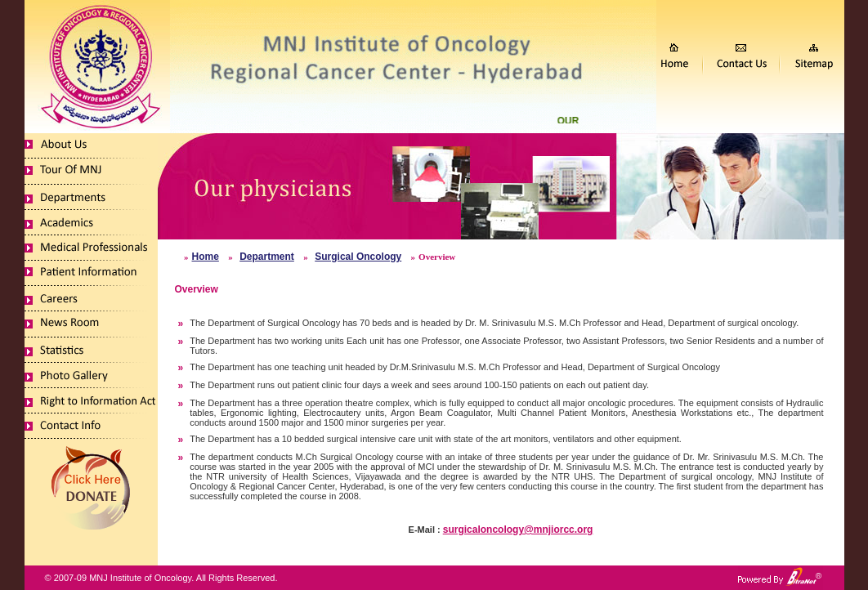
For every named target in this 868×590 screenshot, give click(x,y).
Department (267, 257)
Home (206, 257)
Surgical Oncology (358, 257)
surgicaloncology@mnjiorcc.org (518, 530)
